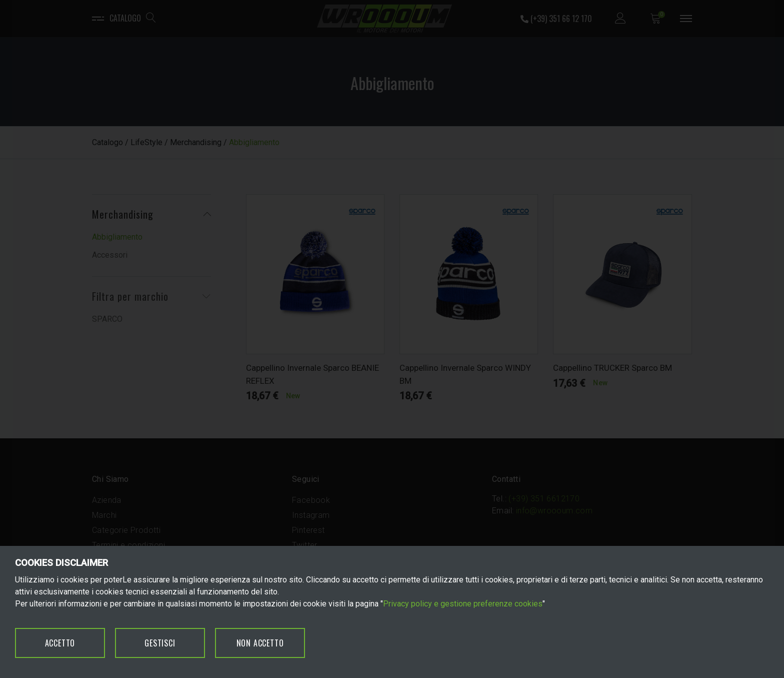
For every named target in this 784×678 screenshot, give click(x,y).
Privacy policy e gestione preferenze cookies (463, 604)
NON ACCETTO (260, 643)
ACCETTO (60, 643)
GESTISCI (160, 643)
